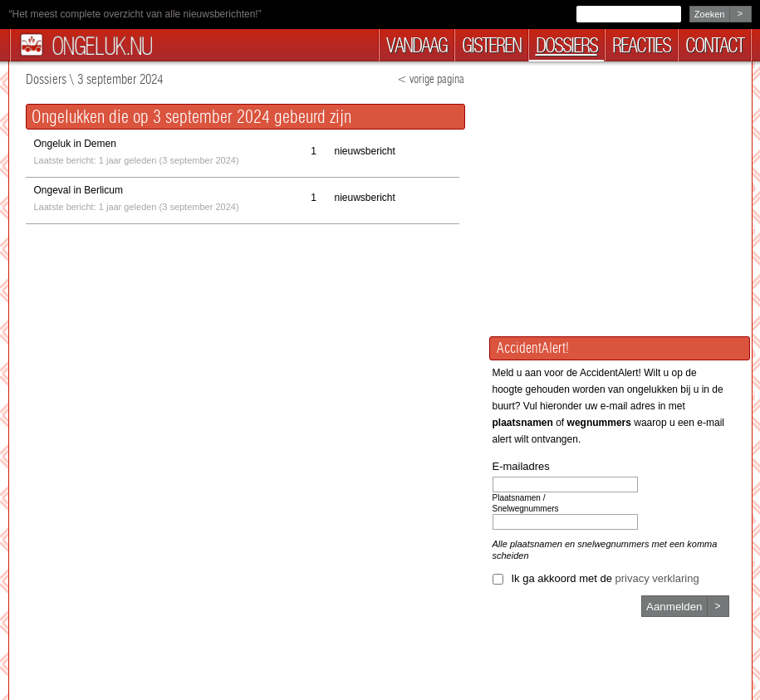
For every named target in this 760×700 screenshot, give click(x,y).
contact (714, 45)
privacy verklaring (657, 578)
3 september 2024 (120, 79)
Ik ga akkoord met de (606, 578)
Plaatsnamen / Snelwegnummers (526, 503)
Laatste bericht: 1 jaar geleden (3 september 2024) (137, 150)
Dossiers (46, 79)
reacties (641, 45)
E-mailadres (521, 466)
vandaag (417, 45)
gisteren (491, 45)
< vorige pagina (431, 79)
